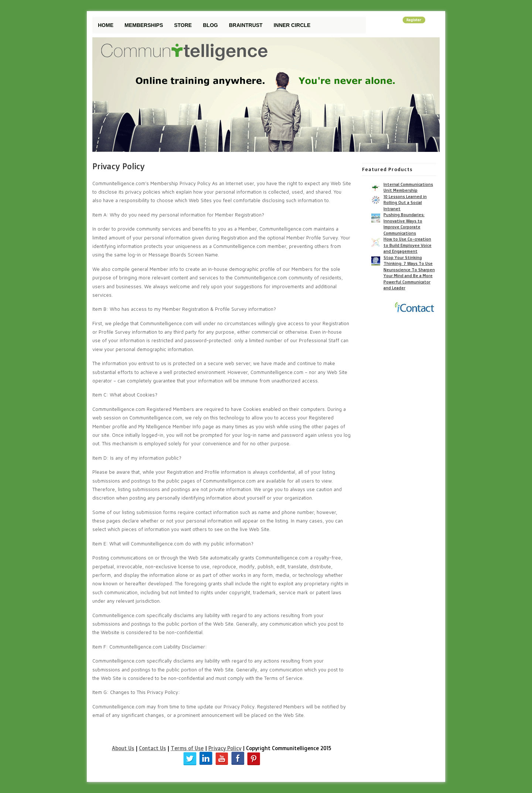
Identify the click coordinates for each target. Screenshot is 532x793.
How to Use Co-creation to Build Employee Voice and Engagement (407, 245)
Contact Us (152, 748)
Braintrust (246, 25)
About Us (123, 748)
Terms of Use (187, 748)
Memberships (144, 25)
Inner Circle (292, 25)
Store (183, 25)
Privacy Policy (225, 748)
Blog (210, 25)
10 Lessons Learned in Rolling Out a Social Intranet (405, 203)
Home (106, 25)
